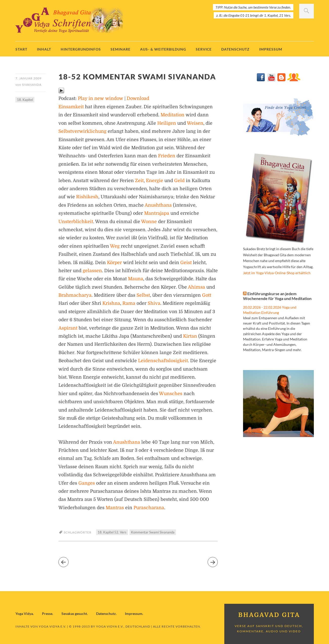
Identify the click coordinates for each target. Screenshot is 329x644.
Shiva (154, 303)
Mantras (115, 508)
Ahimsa (196, 287)
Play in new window (101, 98)
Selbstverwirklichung (82, 131)
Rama (129, 303)
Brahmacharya (75, 295)
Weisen (195, 123)
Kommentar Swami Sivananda (153, 532)
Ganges (87, 483)
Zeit (139, 181)
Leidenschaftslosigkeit (163, 361)
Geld (179, 181)
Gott (207, 295)
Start (21, 49)
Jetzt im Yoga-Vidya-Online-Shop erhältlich (277, 273)
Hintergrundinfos (81, 49)
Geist (186, 263)
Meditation (172, 115)
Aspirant (68, 328)
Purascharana (149, 508)
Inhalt (44, 49)
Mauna (136, 279)
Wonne (149, 222)
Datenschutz (235, 49)
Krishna (111, 303)
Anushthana (158, 205)
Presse (47, 614)
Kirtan (190, 336)
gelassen (92, 271)
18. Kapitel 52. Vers (112, 532)
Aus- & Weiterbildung (163, 49)
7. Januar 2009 (28, 78)
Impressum (271, 49)
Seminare (120, 49)
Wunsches (171, 394)
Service (204, 49)
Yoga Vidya (24, 614)
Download (138, 98)
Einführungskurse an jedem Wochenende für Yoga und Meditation (277, 296)
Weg (115, 246)
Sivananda (32, 85)
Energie (155, 181)
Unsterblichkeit (76, 222)
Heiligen (167, 123)
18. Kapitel (25, 100)
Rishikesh (87, 197)
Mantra (152, 213)
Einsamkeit (71, 107)
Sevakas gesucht (74, 614)
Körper (114, 263)
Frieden (167, 156)
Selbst (143, 295)
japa (165, 213)
